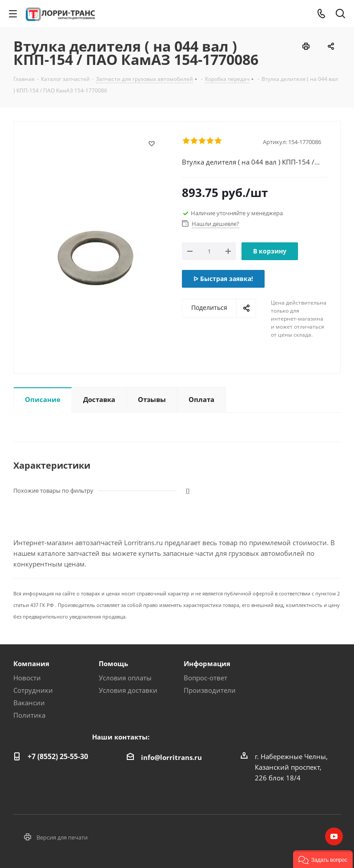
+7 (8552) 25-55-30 (58, 756)
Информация (207, 663)
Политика (29, 715)
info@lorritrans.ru (171, 757)
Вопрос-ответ (205, 678)
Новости (27, 678)
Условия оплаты (125, 678)
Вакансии (29, 703)
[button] (323, 859)
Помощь (113, 663)
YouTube (334, 836)
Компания (31, 663)
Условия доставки (128, 690)
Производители (210, 690)
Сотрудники (33, 690)
